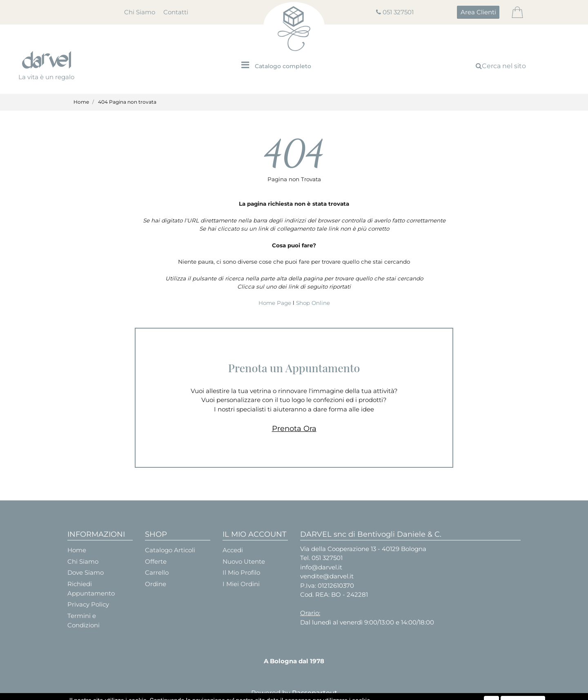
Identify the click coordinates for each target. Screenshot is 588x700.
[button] (478, 12)
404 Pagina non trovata (127, 102)
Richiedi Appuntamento (91, 589)
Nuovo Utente (244, 561)
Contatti (176, 12)
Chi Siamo (140, 12)
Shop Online (313, 303)
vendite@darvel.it (327, 576)
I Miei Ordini (241, 584)
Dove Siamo (86, 572)
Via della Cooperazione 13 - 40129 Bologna (363, 549)
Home (81, 102)
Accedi (233, 550)
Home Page (276, 303)
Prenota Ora (294, 429)
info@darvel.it (321, 567)
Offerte (156, 561)
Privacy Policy (88, 604)
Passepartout (315, 693)
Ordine (156, 584)
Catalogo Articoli (170, 550)
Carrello (157, 572)
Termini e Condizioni (84, 620)
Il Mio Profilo (241, 572)
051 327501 (398, 12)
